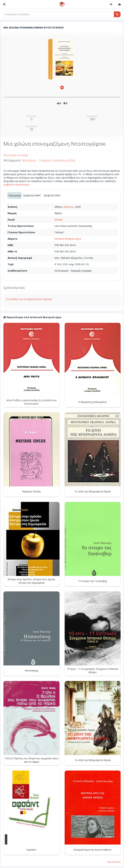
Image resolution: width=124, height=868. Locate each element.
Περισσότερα (114, 862)
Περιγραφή (14, 195)
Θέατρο (59, 220)
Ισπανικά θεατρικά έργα (68, 239)
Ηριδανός (68, 207)
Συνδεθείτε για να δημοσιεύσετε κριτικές (29, 299)
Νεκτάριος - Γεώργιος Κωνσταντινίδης (49, 160)
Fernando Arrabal (16, 155)
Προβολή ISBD (52, 195)
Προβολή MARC (32, 195)
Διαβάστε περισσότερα (16, 185)
